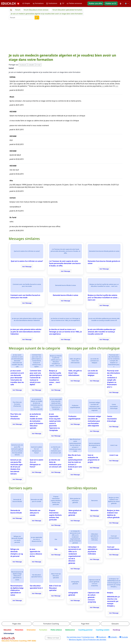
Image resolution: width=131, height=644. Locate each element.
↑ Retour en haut (53, 638)
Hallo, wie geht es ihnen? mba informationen (75, 373)
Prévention (19, 630)
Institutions (52, 3)
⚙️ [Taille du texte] (126, 3)
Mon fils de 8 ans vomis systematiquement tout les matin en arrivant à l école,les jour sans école (75, 462)
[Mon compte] (121, 3)
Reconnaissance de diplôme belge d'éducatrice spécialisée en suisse (17, 590)
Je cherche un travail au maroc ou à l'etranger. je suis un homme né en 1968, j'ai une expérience (65, 332)
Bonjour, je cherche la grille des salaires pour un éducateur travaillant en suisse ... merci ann (103, 298)
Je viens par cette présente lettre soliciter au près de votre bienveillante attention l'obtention (26, 332)
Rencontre (94, 510)
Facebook (23, 65)
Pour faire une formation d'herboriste (16, 416)
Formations (38, 3)
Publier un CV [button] (111, 3)
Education (7, 630)
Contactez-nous (88, 637)
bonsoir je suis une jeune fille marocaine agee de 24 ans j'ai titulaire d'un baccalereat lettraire (17, 467)
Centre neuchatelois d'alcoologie (112, 419)
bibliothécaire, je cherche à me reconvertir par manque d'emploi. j (113, 601)
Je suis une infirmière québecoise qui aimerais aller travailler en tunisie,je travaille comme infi (102, 332)
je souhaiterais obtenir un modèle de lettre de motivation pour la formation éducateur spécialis (36, 421)
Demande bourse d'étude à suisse (66, 295)
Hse (56, 549)
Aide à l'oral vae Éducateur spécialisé (55, 588)
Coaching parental (85, 630)
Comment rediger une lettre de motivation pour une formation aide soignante (94, 421)
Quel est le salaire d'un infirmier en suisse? (27, 261)
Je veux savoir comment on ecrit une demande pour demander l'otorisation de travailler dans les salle (17, 378)
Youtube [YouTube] (124, 637)
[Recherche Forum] (22, 18)
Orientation (31, 630)
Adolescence (70, 630)
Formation (43, 630)
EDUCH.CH (11, 3)
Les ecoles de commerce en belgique (93, 373)
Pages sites (17, 624)
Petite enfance (56, 630)
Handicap (116, 630)
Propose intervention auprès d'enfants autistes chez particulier (55, 515)
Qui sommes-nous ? (74, 637)
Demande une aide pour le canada (35, 513)
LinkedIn (31, 65)
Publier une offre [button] (95, 3)
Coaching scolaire (103, 630)
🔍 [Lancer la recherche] (37, 18)
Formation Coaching (51, 624)
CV (62, 3)
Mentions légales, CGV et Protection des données (87, 640)
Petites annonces (74, 3)
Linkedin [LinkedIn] (113, 637)
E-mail (38, 65)
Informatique (9, 633)
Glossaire (115, 624)
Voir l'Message (27, 267)
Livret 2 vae (114, 455)
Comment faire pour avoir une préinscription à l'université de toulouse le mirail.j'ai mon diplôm (36, 378)
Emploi (26, 3)
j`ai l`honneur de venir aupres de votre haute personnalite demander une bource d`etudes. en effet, (65, 263)
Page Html (85, 624)
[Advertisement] (65, 38)
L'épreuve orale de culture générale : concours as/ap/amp (93, 597)
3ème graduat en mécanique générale (75, 513)
